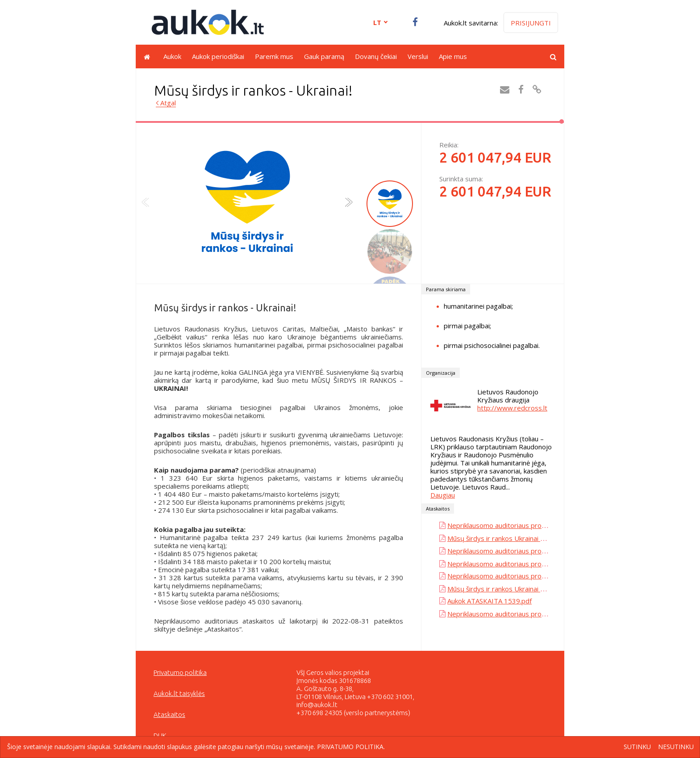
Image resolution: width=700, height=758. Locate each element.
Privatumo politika (180, 672)
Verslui (418, 56)
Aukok (172, 56)
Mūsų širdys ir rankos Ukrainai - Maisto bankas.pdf (524, 538)
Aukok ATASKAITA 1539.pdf (490, 601)
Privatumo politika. (351, 747)
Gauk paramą (324, 56)
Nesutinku (676, 747)
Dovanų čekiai (376, 56)
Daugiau (443, 495)
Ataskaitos (169, 714)
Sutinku (637, 747)
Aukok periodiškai (218, 56)
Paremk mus (274, 56)
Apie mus (453, 56)
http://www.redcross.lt (512, 408)
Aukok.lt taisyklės (179, 693)
